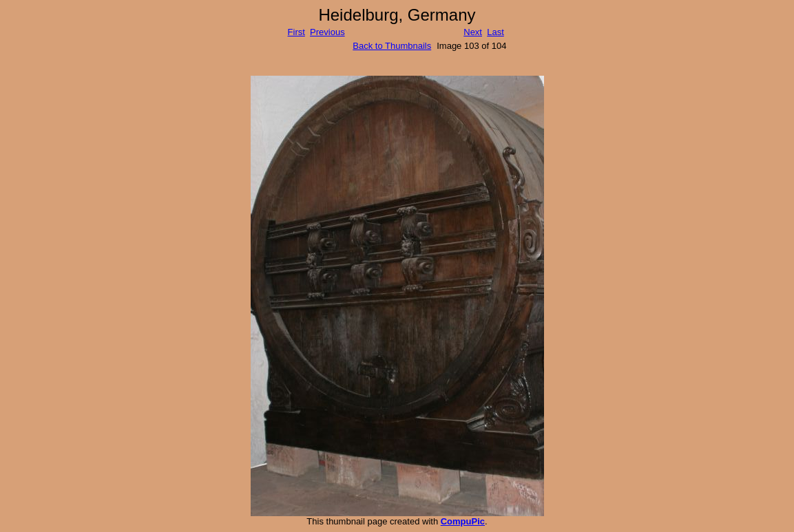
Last (495, 32)
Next (473, 32)
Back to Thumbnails (392, 46)
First (296, 32)
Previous (327, 32)
